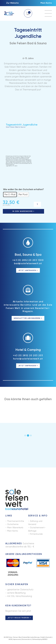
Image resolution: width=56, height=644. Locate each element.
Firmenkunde (36, 535)
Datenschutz (26, 640)
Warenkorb (28, 13)
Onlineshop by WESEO (40, 640)
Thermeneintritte (16, 522)
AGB (10, 640)
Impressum (17, 640)
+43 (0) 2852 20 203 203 (28, 356)
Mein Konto (46, 3)
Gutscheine (13, 525)
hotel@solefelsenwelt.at (28, 359)
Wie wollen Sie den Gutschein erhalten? (23, 190)
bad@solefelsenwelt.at (28, 264)
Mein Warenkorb (15, 528)
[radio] (10, 195)
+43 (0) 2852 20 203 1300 (28, 261)
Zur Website (13, 3)
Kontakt (49, 638)
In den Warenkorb (22, 212)
